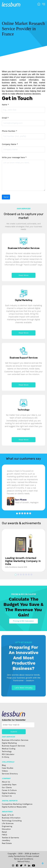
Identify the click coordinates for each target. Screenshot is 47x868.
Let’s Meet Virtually (24, 688)
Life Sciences (8, 823)
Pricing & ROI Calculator (23, 621)
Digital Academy (9, 793)
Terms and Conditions (24, 859)
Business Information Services (15, 740)
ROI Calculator (8, 754)
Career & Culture (9, 790)
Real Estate (7, 843)
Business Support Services (13, 746)
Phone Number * (10, 131)
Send (6, 197)
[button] (17, 513)
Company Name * (10, 144)
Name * (5, 105)
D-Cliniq (5, 757)
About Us (6, 782)
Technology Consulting (12, 821)
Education (6, 829)
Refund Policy (24, 861)
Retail (4, 832)
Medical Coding (9, 749)
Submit (14, 732)
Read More (24, 275)
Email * (5, 118)
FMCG (4, 835)
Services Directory (10, 774)
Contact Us (7, 796)
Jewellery (6, 840)
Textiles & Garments (10, 838)
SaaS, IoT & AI (8, 815)
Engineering (7, 826)
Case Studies (8, 768)
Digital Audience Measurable (14, 807)
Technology (7, 751)
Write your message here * (14, 157)
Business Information (11, 818)
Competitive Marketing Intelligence (17, 804)
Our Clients (7, 787)
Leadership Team (9, 785)
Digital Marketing (9, 743)
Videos (5, 771)
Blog (4, 765)
